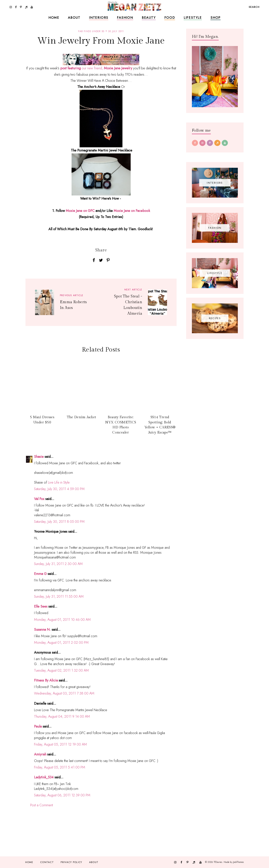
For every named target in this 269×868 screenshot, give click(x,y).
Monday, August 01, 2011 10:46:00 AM (62, 620)
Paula (38, 726)
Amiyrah (40, 754)
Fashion (125, 18)
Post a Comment (42, 805)
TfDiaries (218, 862)
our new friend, (96, 68)
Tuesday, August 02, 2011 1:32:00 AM (61, 670)
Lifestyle (193, 18)
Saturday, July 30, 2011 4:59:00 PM (59, 489)
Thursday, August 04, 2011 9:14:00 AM (62, 716)
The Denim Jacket (82, 417)
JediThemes (238, 862)
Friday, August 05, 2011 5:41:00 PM (60, 767)
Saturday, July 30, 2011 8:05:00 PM (59, 522)
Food (170, 18)
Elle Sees (41, 606)
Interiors (99, 18)
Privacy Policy (71, 862)
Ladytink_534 (44, 777)
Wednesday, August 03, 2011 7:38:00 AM (64, 693)
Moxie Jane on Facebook (132, 211)
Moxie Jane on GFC (80, 211)
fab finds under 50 (91, 31)
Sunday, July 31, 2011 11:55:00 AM (59, 596)
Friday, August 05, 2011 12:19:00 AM (60, 744)
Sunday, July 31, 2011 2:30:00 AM (58, 564)
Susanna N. (42, 630)
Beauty (149, 18)
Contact (47, 862)
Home (54, 18)
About (74, 18)
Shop (216, 18)
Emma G (40, 574)
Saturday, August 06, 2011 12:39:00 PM (62, 795)
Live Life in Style (59, 482)
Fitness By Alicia (46, 680)
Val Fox (39, 499)
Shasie (39, 457)
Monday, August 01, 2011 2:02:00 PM (61, 643)
